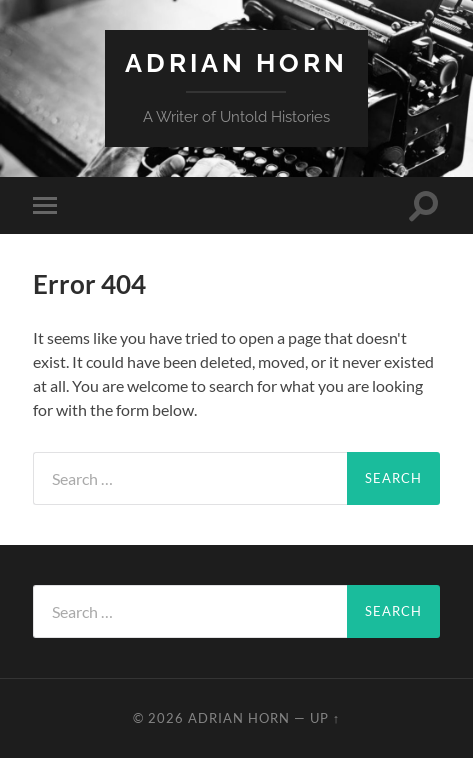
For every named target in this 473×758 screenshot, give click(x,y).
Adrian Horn (236, 62)
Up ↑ (325, 718)
